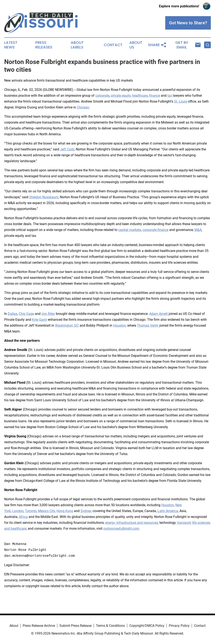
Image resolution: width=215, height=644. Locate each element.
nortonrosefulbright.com (121, 529)
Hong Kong (65, 511)
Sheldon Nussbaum (44, 197)
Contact (113, 45)
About (14, 626)
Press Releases (44, 45)
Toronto (31, 511)
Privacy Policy (179, 626)
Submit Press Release (75, 626)
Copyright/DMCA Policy (147, 626)
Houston (119, 325)
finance (155, 96)
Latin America (168, 511)
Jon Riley (48, 314)
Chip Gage (26, 314)
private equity (121, 96)
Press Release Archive (39, 626)
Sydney (86, 511)
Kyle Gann (39, 320)
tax (170, 96)
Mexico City (47, 511)
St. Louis (181, 101)
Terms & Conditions (110, 626)
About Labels (77, 45)
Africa (23, 517)
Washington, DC (67, 325)
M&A (198, 230)
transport (184, 523)
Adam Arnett (159, 314)
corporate (102, 96)
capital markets (130, 230)
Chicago (83, 107)
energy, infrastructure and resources (132, 523)
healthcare (140, 96)
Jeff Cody (67, 149)
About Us (136, 45)
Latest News (11, 45)
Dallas (12, 314)
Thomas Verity (148, 325)
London (18, 511)
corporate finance (155, 230)
